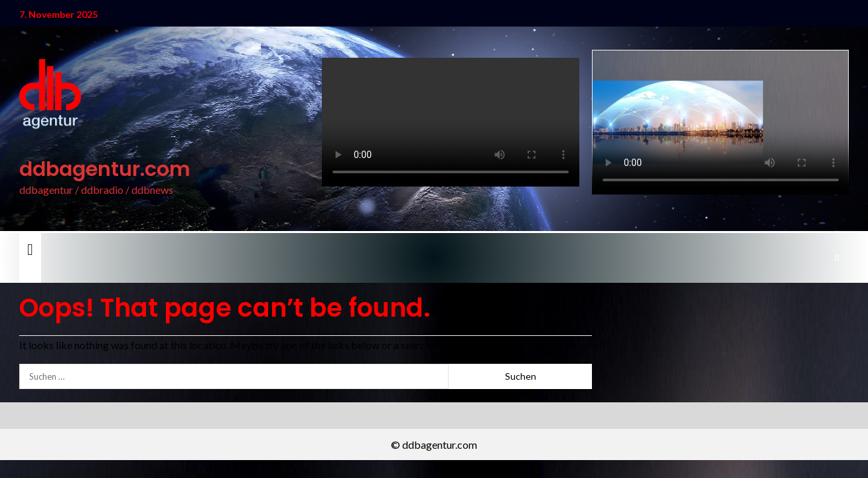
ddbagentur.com (105, 169)
